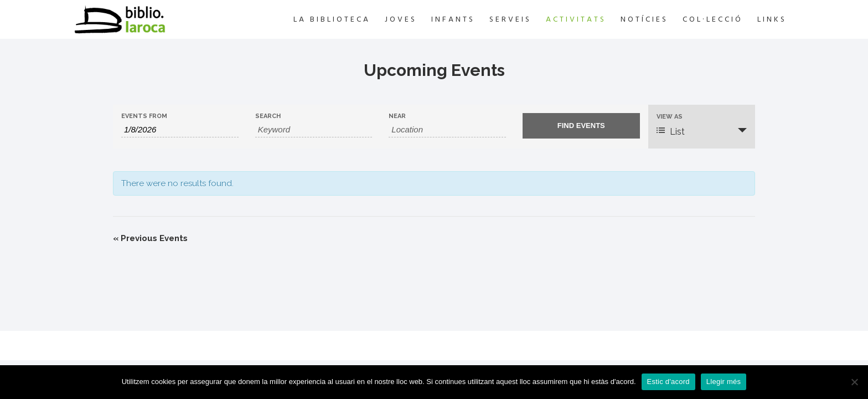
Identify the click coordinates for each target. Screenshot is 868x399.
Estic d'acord (668, 382)
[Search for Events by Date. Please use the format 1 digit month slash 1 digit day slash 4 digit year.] (180, 130)
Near (397, 116)
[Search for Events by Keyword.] (314, 130)
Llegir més (724, 382)
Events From (144, 116)
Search (268, 116)
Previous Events (150, 238)
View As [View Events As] (670, 117)
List (671, 131)
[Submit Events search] (581, 126)
